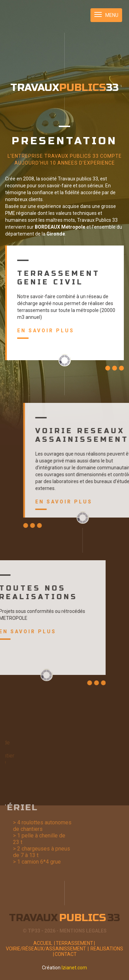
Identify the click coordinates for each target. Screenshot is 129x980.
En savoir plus (44, 333)
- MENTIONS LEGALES (82, 931)
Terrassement (76, 943)
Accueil (45, 943)
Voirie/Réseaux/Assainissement (48, 949)
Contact (66, 954)
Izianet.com (74, 968)
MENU (106, 15)
